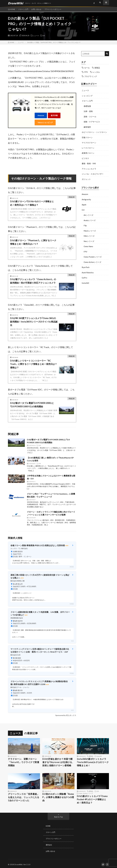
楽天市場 (54, 115)
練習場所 (87, 127)
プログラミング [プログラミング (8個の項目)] (91, 76)
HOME (13, 9)
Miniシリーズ (89, 236)
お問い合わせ (38, 9)
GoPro (84, 278)
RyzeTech (86, 267)
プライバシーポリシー (55, 9)
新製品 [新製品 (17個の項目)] (97, 68)
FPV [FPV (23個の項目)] (86, 72)
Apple (84, 205)
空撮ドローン (87, 137)
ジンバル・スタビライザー (93, 174)
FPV (85, 252)
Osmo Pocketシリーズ (93, 257)
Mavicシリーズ (90, 231)
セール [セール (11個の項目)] (87, 68)
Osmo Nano (88, 246)
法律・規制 (88, 111)
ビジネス (85, 158)
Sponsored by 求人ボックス (66, 714)
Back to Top (59, 815)
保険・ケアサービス (92, 122)
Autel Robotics (88, 273)
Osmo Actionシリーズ (92, 262)
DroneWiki (19, 863)
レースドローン (88, 148)
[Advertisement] (95, 326)
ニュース (36, 35)
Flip (85, 225)
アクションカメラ (89, 169)
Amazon (41, 115)
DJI (45, 35)
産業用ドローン (88, 153)
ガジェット (86, 179)
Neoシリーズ (89, 241)
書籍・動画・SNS (89, 163)
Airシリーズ (88, 215)
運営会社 (49, 843)
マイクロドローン (89, 143)
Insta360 (85, 283)
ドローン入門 (24, 9)
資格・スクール (90, 117)
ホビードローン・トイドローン (94, 132)
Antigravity (86, 199)
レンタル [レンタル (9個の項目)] (96, 72)
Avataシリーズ (90, 220)
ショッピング (87, 96)
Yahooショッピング (45, 121)
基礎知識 (87, 106)
